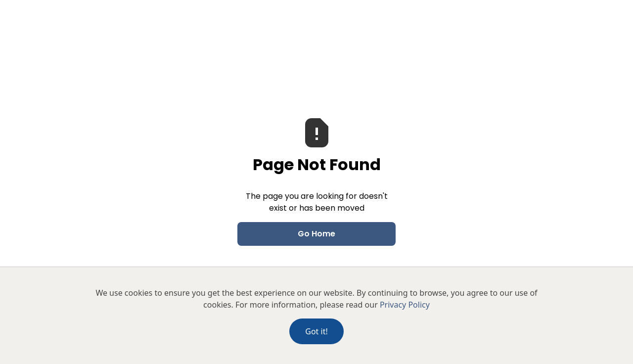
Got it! (316, 331)
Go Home (316, 234)
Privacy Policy (405, 305)
